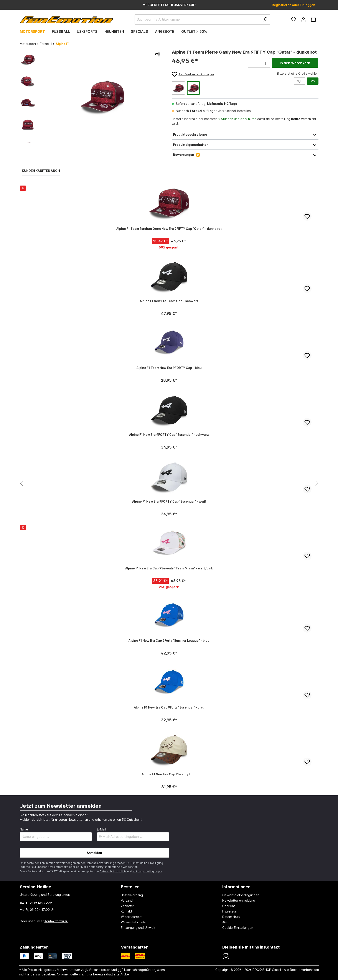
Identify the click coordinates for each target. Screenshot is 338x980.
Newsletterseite (58, 867)
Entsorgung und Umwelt (138, 928)
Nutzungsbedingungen (147, 871)
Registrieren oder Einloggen (293, 5)
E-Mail (101, 829)
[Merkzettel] (293, 19)
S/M (313, 81)
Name (24, 829)
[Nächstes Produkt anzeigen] (21, 484)
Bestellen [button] (130, 887)
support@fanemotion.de (106, 867)
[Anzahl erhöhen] (265, 63)
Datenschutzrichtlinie (113, 871)
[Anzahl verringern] (252, 63)
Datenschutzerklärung (100, 863)
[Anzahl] (259, 63)
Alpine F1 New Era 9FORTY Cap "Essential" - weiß (169, 501)
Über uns (229, 906)
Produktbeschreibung (245, 134)
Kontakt (126, 911)
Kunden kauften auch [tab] (41, 171)
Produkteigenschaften (245, 145)
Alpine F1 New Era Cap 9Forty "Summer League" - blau (169, 640)
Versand (127, 900)
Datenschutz (231, 917)
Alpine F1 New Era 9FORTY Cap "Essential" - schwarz (169, 435)
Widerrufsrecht (132, 917)
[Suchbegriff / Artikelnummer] (202, 19)
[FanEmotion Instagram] (226, 956)
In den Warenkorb (295, 63)
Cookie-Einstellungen (238, 928)
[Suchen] (265, 19)
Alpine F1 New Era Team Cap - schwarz (169, 301)
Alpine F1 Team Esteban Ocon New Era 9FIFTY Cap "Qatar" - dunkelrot (169, 229)
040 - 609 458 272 (36, 903)
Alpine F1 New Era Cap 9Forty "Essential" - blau (169, 707)
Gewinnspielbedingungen (241, 895)
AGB (225, 922)
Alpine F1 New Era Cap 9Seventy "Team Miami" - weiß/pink (169, 568)
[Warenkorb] (313, 19)
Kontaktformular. (56, 921)
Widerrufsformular (134, 922)
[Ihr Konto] (303, 19)
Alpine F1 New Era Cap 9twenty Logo (169, 774)
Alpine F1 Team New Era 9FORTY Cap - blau (169, 368)
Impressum (230, 911)
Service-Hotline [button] (35, 887)
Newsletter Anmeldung (239, 900)
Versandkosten (100, 970)
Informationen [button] (236, 887)
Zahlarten (128, 906)
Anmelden (94, 853)
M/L (299, 81)
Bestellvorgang (132, 895)
